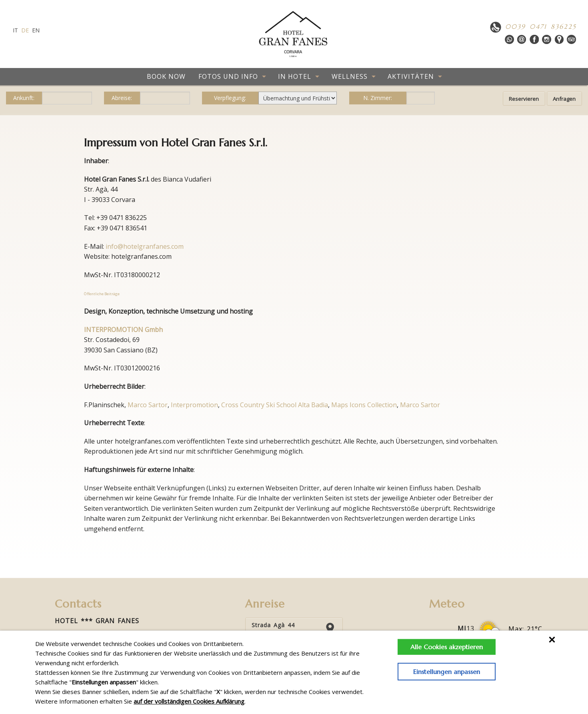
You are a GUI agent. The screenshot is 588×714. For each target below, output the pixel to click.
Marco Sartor (148, 405)
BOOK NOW (166, 76)
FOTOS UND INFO (228, 76)
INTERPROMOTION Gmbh (123, 330)
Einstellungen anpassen (444, 672)
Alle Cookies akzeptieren (444, 647)
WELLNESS (350, 76)
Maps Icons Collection (364, 405)
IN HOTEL (295, 76)
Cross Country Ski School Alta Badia (275, 405)
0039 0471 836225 (541, 26)
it (15, 30)
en (36, 30)
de (25, 30)
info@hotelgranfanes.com (145, 246)
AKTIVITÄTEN (411, 76)
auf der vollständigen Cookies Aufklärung (189, 701)
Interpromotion (194, 405)
